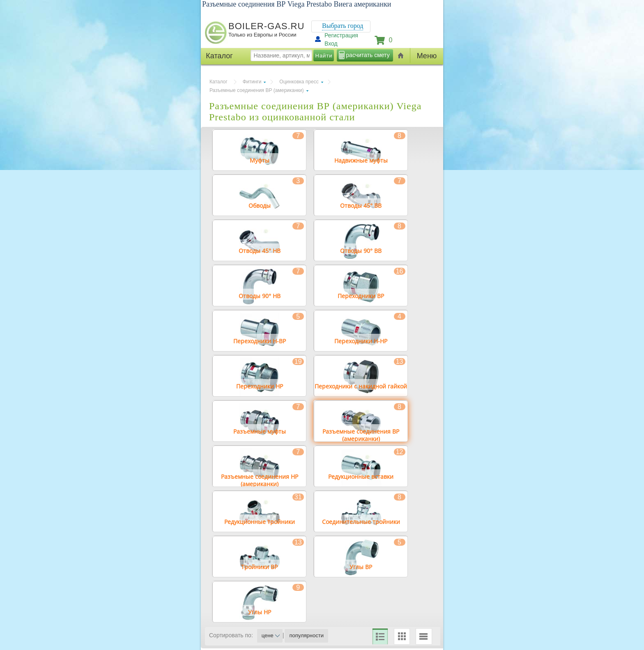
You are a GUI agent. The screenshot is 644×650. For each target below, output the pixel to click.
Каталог (218, 82)
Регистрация (341, 35)
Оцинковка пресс (299, 82)
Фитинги (252, 82)
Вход (331, 44)
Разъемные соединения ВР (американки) (257, 90)
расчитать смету (368, 55)
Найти (324, 56)
